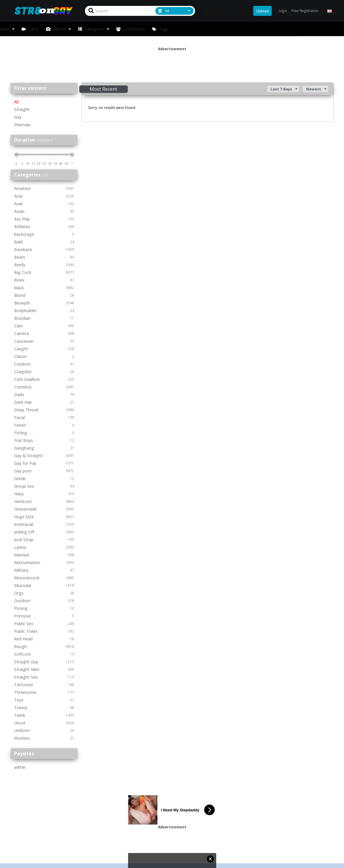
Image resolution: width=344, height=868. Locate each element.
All (16, 102)
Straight (22, 109)
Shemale (22, 125)
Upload (262, 11)
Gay (18, 117)
